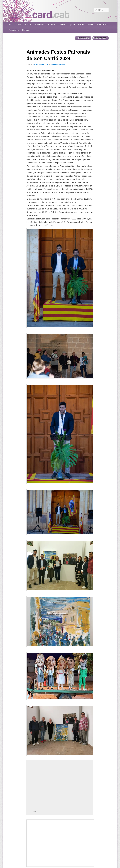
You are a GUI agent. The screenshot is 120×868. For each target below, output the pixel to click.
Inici (11, 24)
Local (18, 24)
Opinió (72, 24)
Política (28, 24)
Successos (40, 24)
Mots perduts (103, 24)
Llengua (26, 30)
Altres (91, 24)
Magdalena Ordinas (59, 64)
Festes (81, 24)
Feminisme (14, 30)
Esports (52, 24)
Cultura (62, 24)
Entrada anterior (83, 38)
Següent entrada (101, 38)
